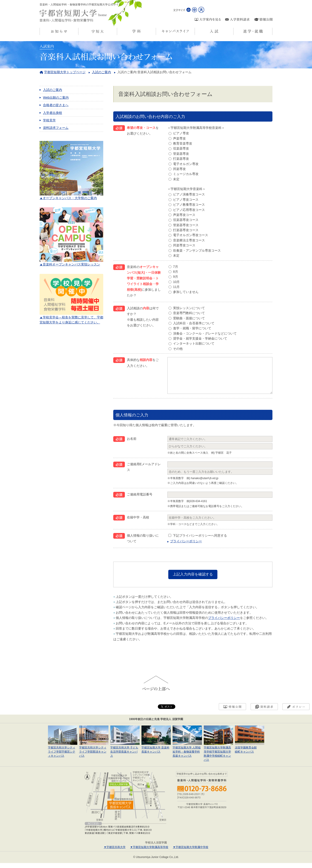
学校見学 (49, 120)
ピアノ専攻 (181, 133)
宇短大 (117, 31)
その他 (178, 349)
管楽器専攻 (181, 154)
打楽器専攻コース (186, 230)
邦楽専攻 (179, 169)
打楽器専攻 (181, 159)
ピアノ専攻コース (186, 200)
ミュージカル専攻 (186, 174)
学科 (156, 31)
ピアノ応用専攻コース (189, 210)
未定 (176, 179)
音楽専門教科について (189, 313)
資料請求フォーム (56, 128)
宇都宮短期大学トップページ (65, 72)
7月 (176, 267)
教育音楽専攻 (183, 143)
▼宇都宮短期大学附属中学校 (191, 852)
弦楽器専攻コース (186, 220)
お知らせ (78, 31)
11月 (176, 287)
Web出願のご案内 (56, 98)
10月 (176, 282)
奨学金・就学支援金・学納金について (200, 338)
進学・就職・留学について (192, 328)
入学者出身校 (53, 113)
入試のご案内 (101, 72)
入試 (233, 31)
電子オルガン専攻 (186, 164)
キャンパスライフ (195, 31)
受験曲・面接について (189, 318)
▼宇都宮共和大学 (115, 852)
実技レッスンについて (189, 308)
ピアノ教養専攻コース (189, 205)
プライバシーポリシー (186, 548)
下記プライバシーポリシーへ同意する (200, 542)
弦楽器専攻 (181, 148)
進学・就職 (272, 31)
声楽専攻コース (184, 215)
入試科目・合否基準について (194, 323)
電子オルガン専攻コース (191, 235)
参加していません (186, 292)
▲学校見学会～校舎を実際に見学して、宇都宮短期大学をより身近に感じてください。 (71, 317)
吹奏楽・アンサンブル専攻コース (197, 250)
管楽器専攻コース (186, 225)
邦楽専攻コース (184, 245)
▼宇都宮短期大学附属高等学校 (149, 852)
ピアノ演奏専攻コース (189, 194)
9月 (176, 277)
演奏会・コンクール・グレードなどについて (205, 333)
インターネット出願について (194, 343)
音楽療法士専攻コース (189, 240)
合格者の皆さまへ (56, 105)
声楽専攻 (179, 138)
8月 (176, 272)
